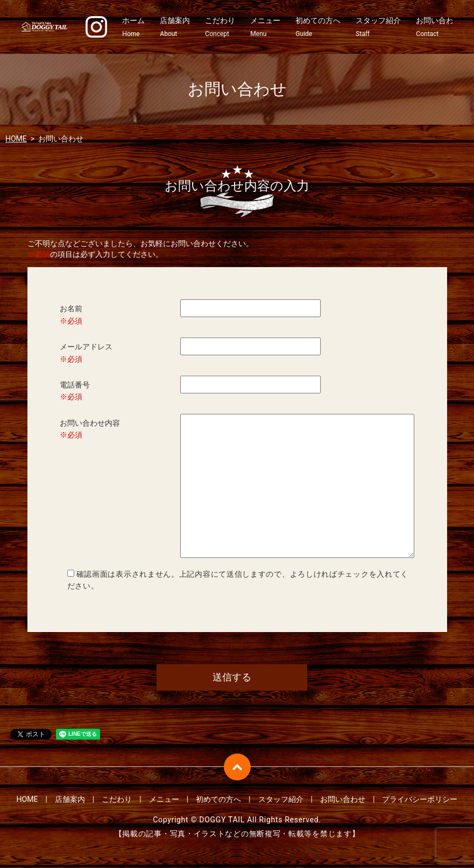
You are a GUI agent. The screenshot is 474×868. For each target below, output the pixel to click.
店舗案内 (175, 27)
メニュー (265, 27)
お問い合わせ (438, 27)
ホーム (133, 27)
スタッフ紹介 (378, 27)
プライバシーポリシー (420, 800)
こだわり (220, 27)
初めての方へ (318, 27)
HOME (16, 139)
